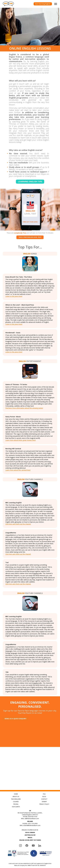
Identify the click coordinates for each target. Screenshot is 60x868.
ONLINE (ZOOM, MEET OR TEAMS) (30, 840)
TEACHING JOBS (16, 799)
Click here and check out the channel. (18, 524)
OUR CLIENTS (16, 807)
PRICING (16, 804)
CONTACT (44, 799)
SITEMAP (44, 802)
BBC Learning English (14, 503)
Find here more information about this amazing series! (24, 408)
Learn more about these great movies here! (21, 440)
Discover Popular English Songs (42, 786)
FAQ (44, 794)
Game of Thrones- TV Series (16, 384)
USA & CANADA (30, 832)
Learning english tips (30, 182)
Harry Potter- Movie (13, 417)
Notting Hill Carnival (13, 449)
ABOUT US (16, 797)
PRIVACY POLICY (44, 804)
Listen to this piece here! (14, 296)
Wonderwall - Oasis (13, 333)
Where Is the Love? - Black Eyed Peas (20, 305)
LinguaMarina (11, 533)
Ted (7, 562)
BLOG (44, 797)
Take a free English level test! (30, 237)
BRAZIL (30, 838)
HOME (16, 794)
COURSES (16, 802)
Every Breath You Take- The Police (19, 277)
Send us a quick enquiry (15, 719)
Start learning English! (43, 4)
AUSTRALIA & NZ (30, 835)
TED (7, 672)
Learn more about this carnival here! (18, 470)
